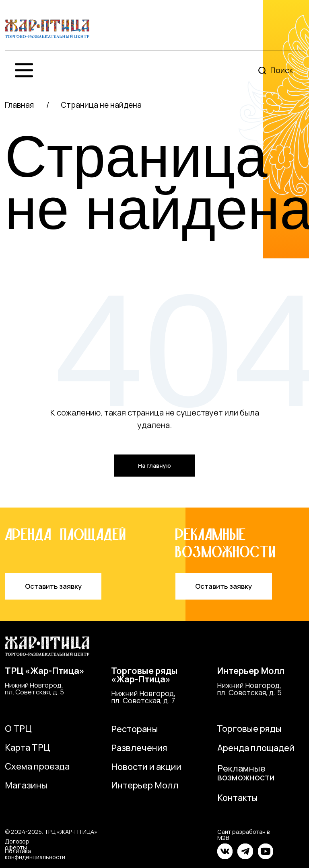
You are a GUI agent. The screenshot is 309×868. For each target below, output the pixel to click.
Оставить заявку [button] (53, 586)
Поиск (282, 70)
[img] (47, 29)
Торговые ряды (249, 728)
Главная (19, 105)
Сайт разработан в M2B (243, 834)
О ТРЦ (18, 728)
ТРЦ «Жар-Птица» (45, 670)
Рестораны (135, 729)
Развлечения (139, 748)
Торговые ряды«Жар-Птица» (144, 675)
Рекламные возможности (246, 773)
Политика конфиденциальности (35, 854)
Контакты (238, 797)
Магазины (26, 785)
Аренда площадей (256, 748)
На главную (154, 466)
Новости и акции (146, 767)
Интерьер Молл (251, 670)
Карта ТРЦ (28, 747)
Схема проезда (37, 766)
